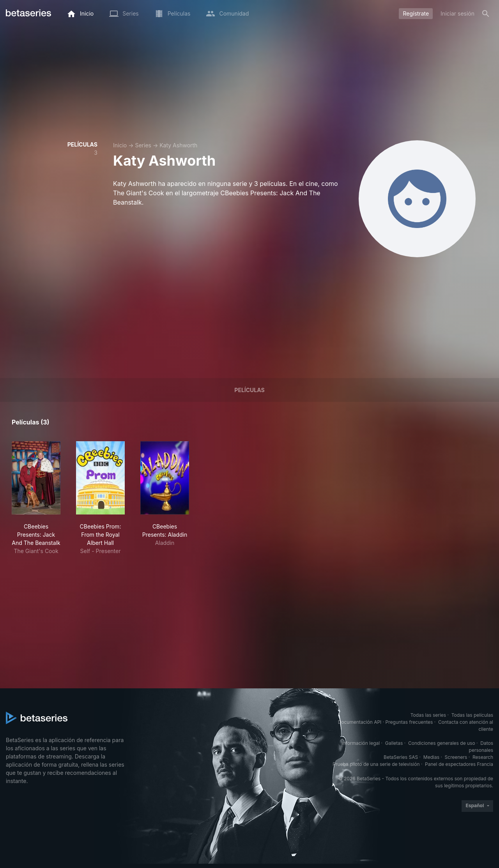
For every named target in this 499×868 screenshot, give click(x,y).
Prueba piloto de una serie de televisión (376, 764)
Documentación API (360, 722)
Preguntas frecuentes (409, 722)
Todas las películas (472, 715)
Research (483, 757)
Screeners (456, 757)
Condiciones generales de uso (442, 743)
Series (143, 145)
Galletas (394, 743)
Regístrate (416, 13)
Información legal (361, 743)
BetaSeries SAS (401, 757)
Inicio (120, 145)
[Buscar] (486, 14)
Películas (249, 390)
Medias (431, 757)
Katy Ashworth (178, 145)
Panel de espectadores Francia (459, 764)
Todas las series (428, 715)
